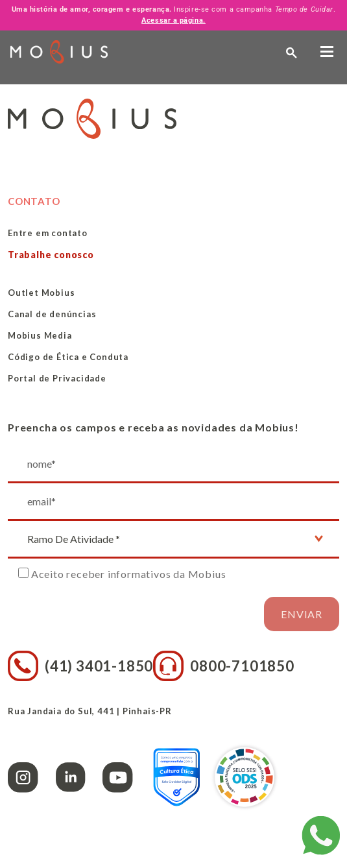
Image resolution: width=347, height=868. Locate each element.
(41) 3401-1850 (80, 666)
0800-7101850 (224, 666)
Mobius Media (40, 335)
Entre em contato (48, 233)
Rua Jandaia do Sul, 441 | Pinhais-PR (90, 711)
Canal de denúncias (52, 314)
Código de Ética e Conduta (68, 357)
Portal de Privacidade (57, 378)
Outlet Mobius (41, 293)
